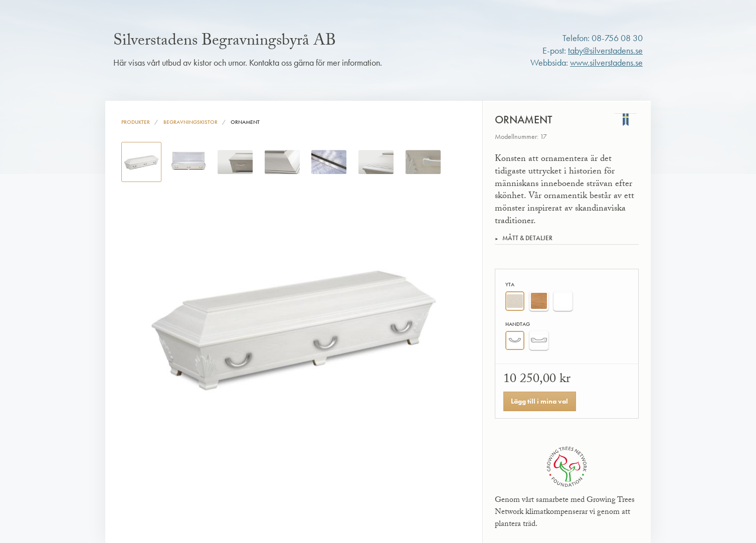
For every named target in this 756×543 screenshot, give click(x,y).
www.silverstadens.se (606, 63)
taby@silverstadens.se (605, 51)
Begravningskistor (191, 122)
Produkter (136, 122)
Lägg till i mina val (539, 401)
